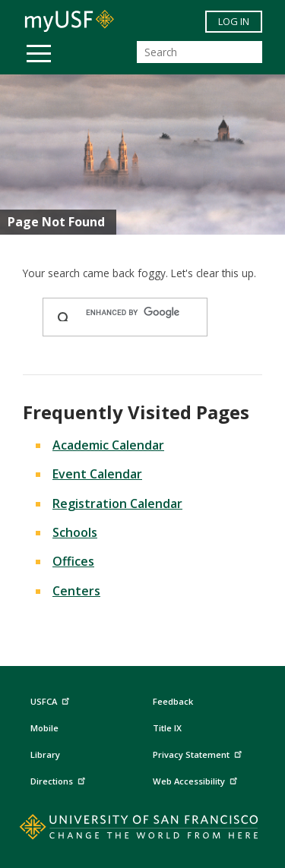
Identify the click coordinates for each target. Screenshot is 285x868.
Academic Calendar (108, 445)
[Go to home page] (142, 830)
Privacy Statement (199, 753)
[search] (139, 313)
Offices (73, 561)
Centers (76, 591)
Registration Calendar (117, 503)
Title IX (167, 728)
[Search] (199, 52)
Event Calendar (97, 474)
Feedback (173, 701)
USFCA (52, 700)
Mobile (44, 728)
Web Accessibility (197, 780)
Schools (75, 532)
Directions (60, 780)
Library (45, 754)
